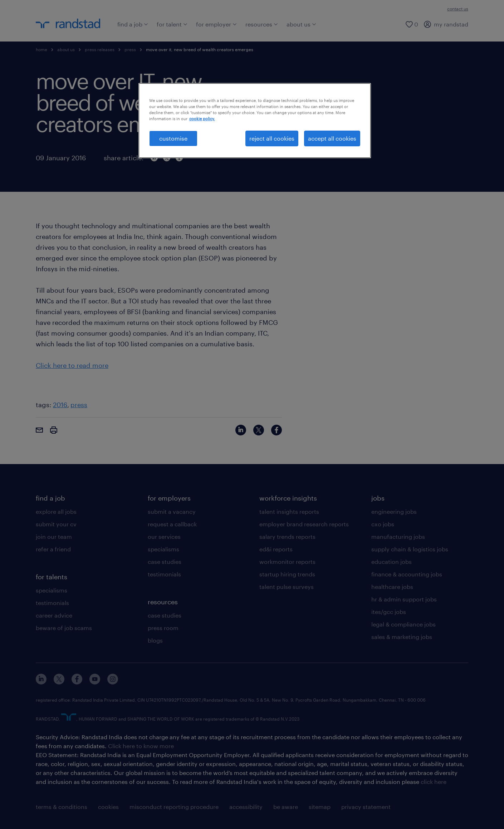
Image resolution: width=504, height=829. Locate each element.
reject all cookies (272, 138)
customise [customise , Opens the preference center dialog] (173, 138)
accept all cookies (332, 138)
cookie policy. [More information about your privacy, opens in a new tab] (202, 119)
